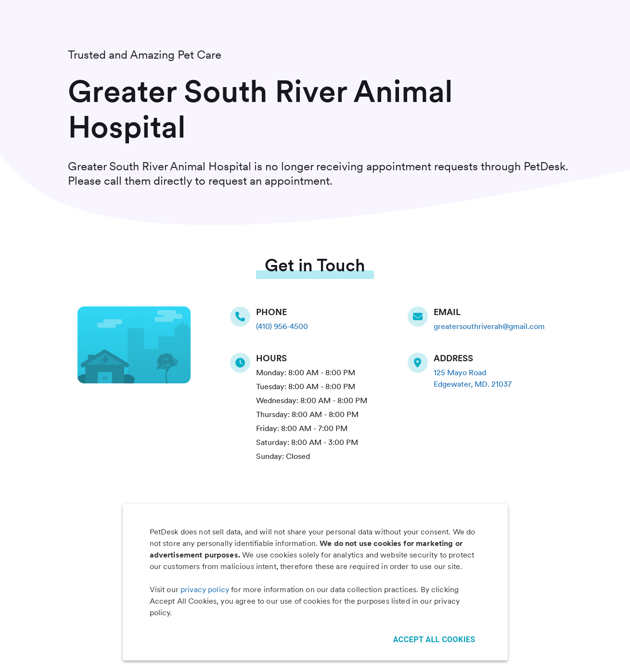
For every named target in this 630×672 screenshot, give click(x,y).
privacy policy (205, 590)
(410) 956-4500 (282, 326)
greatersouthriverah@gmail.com (489, 326)
